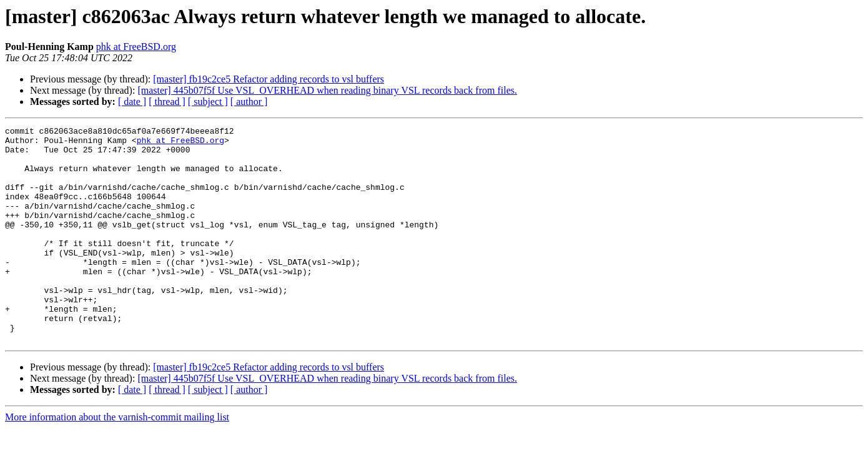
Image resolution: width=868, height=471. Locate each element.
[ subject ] (208, 102)
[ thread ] (167, 102)
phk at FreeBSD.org (136, 47)
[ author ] (249, 102)
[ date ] (132, 102)
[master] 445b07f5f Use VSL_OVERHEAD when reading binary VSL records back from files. (327, 90)
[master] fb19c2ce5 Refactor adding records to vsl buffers (269, 79)
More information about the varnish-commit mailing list (117, 460)
